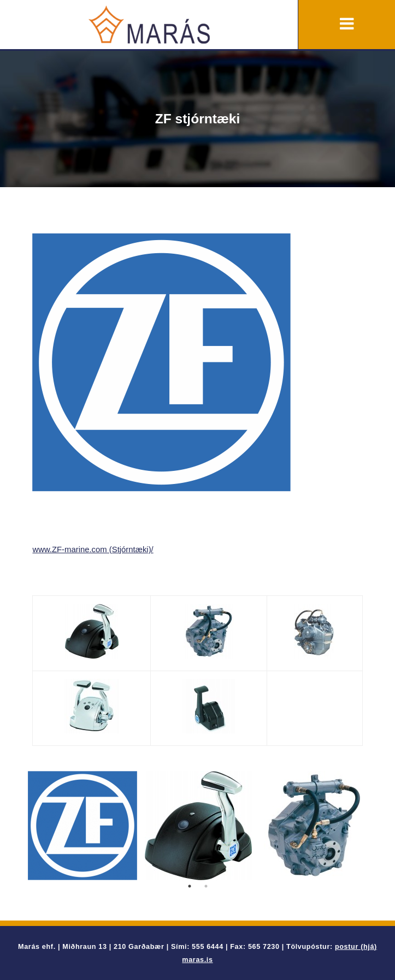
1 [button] (190, 886)
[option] (82, 826)
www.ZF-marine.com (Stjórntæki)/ (93, 549)
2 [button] (206, 886)
